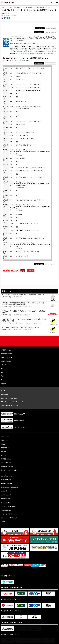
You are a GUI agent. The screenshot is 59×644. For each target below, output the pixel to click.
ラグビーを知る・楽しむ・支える (9, 398)
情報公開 (3, 444)
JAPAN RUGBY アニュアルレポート (10, 406)
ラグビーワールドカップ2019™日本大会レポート (13, 402)
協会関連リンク (5, 448)
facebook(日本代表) (6, 483)
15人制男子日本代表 (11, 15)
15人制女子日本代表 (6, 361)
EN (54, 2)
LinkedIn (3, 522)
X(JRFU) (3, 491)
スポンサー (4, 452)
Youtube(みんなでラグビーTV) (8, 507)
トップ (3, 7)
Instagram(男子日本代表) (7, 514)
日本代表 (3, 15)
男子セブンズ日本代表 (6, 354)
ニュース (9, 7)
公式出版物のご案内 (6, 459)
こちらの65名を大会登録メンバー (30, 53)
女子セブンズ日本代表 (6, 358)
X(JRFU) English (5, 495)
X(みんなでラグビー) (6, 499)
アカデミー (4, 384)
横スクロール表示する (51, 28)
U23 (2, 369)
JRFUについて (4, 440)
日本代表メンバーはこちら (27, 43)
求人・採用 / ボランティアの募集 (9, 470)
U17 (2, 380)
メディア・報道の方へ (6, 463)
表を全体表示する (40, 28)
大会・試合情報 (5, 395)
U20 (2, 372)
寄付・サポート (5, 455)
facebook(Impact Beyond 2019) (9, 487)
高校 (2, 376)
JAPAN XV (4, 365)
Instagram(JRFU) (5, 510)
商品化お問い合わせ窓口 (7, 466)
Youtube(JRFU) (5, 503)
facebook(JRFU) (5, 480)
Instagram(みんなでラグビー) (8, 518)
